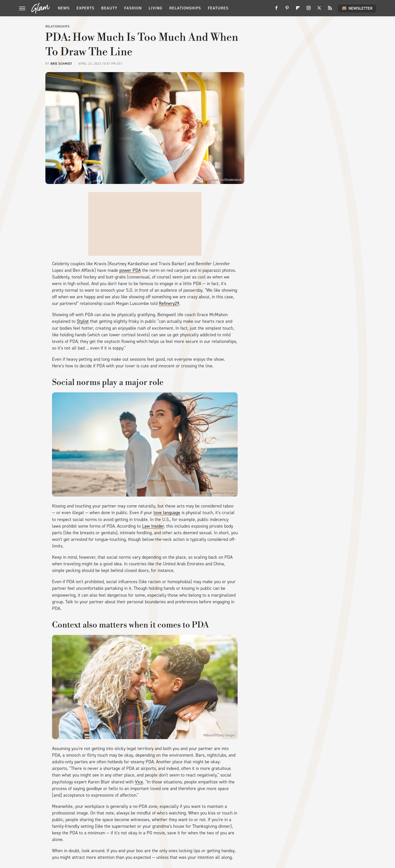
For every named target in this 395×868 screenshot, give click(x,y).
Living (156, 8)
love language (167, 513)
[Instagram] (309, 10)
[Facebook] (276, 10)
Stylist (83, 321)
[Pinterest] (287, 10)
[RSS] (330, 10)
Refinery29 (169, 303)
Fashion (133, 8)
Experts (85, 8)
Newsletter (357, 8)
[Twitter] (319, 10)
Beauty (109, 8)
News (64, 8)
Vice (139, 782)
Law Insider (153, 526)
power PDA (130, 270)
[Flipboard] (298, 10)
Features (218, 8)
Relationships (185, 8)
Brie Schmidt (61, 64)
